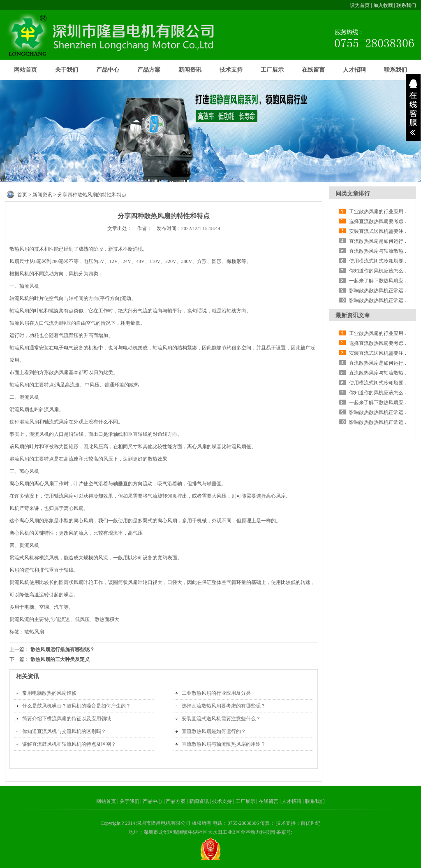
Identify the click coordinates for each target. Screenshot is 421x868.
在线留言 (313, 70)
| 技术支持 (222, 801)
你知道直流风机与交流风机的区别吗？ (64, 731)
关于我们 (67, 70)
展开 (413, 107)
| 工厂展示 (245, 801)
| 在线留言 (268, 801)
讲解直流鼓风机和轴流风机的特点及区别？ (69, 744)
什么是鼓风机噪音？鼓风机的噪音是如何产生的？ (76, 706)
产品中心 (108, 70)
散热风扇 (34, 632)
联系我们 (406, 5)
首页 (22, 195)
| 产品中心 (152, 801)
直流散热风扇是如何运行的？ (214, 731)
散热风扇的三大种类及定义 (60, 659)
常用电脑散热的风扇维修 (49, 693)
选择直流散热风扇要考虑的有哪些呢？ (224, 706)
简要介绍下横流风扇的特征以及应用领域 (67, 719)
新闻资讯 (190, 70)
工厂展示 (272, 70)
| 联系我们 (313, 801)
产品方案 (149, 70)
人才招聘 (354, 70)
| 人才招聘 (291, 801)
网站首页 (25, 70)
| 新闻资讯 (198, 801)
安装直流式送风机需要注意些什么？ (221, 719)
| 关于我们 (129, 801)
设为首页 (360, 5)
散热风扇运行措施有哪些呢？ (62, 649)
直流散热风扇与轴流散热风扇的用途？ (224, 744)
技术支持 (231, 70)
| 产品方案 (175, 801)
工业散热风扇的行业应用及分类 (216, 693)
